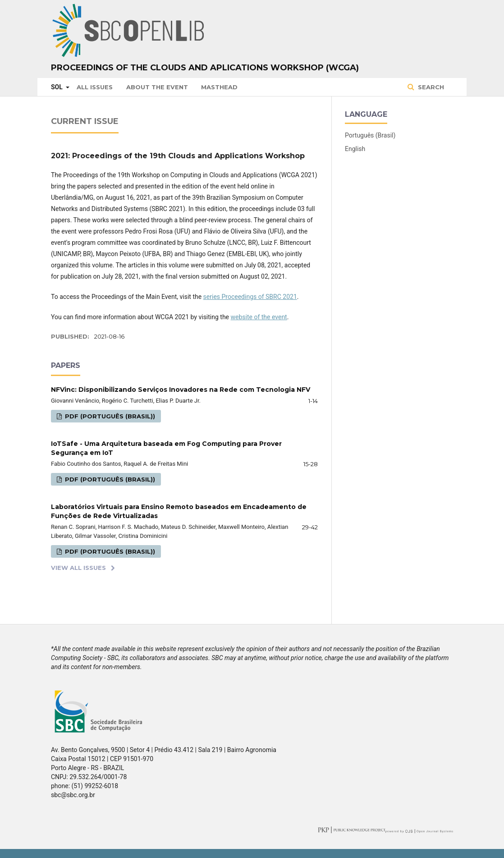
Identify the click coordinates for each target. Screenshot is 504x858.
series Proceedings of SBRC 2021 (250, 297)
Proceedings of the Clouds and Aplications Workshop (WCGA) (205, 68)
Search (430, 87)
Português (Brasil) (370, 135)
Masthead (219, 87)
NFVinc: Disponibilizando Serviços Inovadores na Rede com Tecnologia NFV (181, 390)
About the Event (157, 87)
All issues (95, 87)
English (355, 149)
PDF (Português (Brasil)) (109, 416)
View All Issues (78, 568)
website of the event (259, 317)
